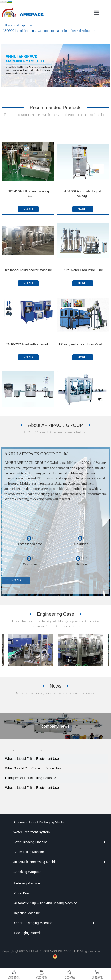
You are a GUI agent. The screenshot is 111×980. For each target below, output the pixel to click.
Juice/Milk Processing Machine (36, 862)
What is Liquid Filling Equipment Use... (33, 760)
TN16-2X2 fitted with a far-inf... (28, 344)
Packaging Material (28, 933)
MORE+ (28, 209)
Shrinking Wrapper (27, 872)
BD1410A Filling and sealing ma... (28, 194)
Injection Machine (27, 913)
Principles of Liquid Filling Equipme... (32, 751)
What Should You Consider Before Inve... (35, 770)
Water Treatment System (32, 832)
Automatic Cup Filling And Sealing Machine (46, 903)
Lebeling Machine (27, 883)
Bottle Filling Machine (29, 852)
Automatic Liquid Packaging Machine (40, 822)
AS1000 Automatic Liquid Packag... (83, 194)
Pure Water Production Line (83, 270)
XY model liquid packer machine (28, 270)
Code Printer (23, 893)
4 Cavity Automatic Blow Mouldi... (83, 344)
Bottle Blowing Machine (31, 842)
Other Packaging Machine (33, 923)
